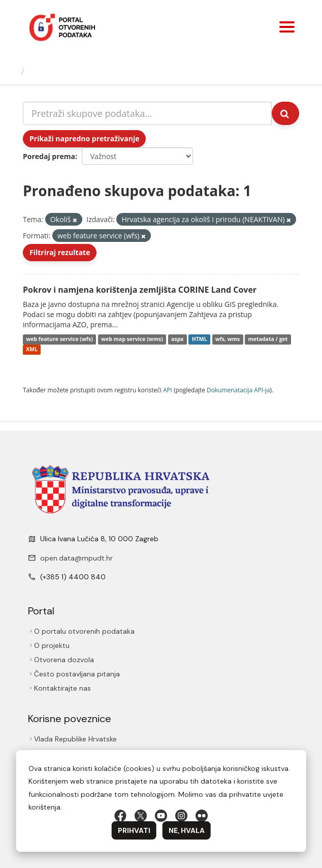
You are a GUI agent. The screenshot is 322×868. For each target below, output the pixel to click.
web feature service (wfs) (59, 339)
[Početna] (12, 71)
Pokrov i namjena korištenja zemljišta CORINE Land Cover (140, 290)
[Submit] (285, 113)
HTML (200, 339)
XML (32, 350)
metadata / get (268, 339)
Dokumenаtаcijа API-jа (238, 390)
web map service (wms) (132, 339)
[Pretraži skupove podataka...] (147, 113)
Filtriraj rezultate (60, 252)
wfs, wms (228, 339)
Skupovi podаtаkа (70, 71)
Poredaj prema (49, 156)
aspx (177, 339)
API (168, 390)
